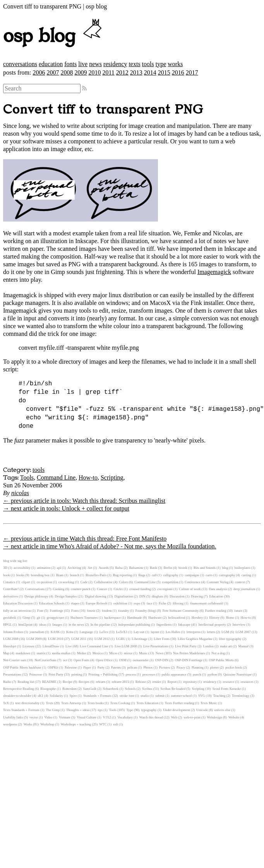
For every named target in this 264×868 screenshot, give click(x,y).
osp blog (54, 36)
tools (148, 64)
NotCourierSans (45, 660)
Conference (193, 582)
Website (234, 717)
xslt (116, 724)
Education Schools (52, 603)
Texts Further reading (180, 703)
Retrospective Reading (19, 689)
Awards (104, 568)
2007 (53, 72)
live (83, 64)
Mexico (98, 653)
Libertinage (140, 639)
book (7, 575)
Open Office (104, 660)
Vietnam (65, 717)
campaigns (192, 575)
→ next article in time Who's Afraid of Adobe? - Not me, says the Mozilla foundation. (110, 546)
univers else (223, 710)
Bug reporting (123, 575)
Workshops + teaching (76, 724)
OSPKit (53, 667)
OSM (123, 660)
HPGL (8, 625)
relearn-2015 (120, 682)
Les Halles (173, 632)
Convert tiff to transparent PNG (103, 110)
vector (34, 717)
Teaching (219, 696)
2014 (150, 72)
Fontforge (57, 611)
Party (101, 667)
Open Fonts (81, 660)
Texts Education (148, 703)
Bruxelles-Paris (96, 575)
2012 (122, 72)
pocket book (234, 667)
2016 (178, 72)
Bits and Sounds (205, 568)
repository (190, 682)
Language (87, 632)
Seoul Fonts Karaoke (227, 689)
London (208, 646)
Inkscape (184, 625)
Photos (148, 667)
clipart (26, 582)
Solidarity (56, 696)
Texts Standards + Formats (21, 710)
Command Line (56, 477)
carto (209, 575)
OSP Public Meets (221, 660)
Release (141, 682)
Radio (7, 682)
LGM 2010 (56, 639)
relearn (100, 682)
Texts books (96, 703)
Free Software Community (181, 611)
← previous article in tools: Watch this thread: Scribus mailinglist (84, 501)
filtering (178, 603)
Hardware (155, 618)
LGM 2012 (102, 639)
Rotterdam (69, 689)
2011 (108, 72)
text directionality (27, 703)
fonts (70, 64)
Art (90, 568)
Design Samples (66, 596)
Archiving (74, 568)
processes (149, 674)
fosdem (107, 611)
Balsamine (136, 568)
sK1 (41, 696)
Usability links (13, 717)
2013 (136, 72)
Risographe (48, 689)
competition (170, 582)
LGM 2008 (11, 639)
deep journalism (244, 589)
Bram (60, 575)
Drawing (197, 596)
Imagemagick (214, 272)
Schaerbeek (111, 689)
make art (226, 646)
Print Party (56, 674)
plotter (214, 667)
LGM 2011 (79, 639)
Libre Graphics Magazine (195, 639)
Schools (130, 689)
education (51, 64)
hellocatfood (177, 618)
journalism (37, 632)
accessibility (22, 568)
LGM (225, 632)
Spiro (73, 696)
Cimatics (9, 582)
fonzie (91, 611)
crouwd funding (140, 589)
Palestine (71, 667)
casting (246, 575)
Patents (116, 667)
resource (228, 682)
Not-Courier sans (15, 660)
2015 (164, 72)
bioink (183, 568)
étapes (75, 603)
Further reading (216, 611)
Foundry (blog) (146, 611)
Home (230, 618)
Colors (123, 582)
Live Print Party (186, 646)
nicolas (20, 493)
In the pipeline (100, 625)
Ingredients (164, 625)
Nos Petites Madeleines (189, 653)
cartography (227, 575)
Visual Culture (87, 717)
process (131, 674)
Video (48, 717)
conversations (20, 64)
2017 (192, 72)
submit (160, 696)
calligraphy (171, 575)
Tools (27, 477)
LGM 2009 (34, 639)
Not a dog (218, 653)
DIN (142, 596)
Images (57, 625)
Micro (113, 653)
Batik (153, 568)
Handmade (135, 618)
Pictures (165, 667)
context (240, 582)
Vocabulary (125, 717)
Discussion (177, 596)
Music (143, 653)
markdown (23, 653)
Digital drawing (95, 596)
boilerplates (243, 568)
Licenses (28, 646)
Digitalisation (124, 596)
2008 (67, 72)
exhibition (120, 603)
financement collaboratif (207, 603)
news (95, 64)
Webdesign (215, 717)
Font (40, 611)
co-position (45, 582)
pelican (132, 667)
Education (216, 596)
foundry (123, 611)
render (157, 682)
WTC (103, 724)
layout (155, 632)
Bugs (142, 575)
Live (69, 646)
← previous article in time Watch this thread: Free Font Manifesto (85, 539)
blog (225, 568)
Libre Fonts (162, 639)
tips (100, 710)
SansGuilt (90, 689)
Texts (49, 703)
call (154, 575)
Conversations (35, 589)
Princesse (36, 674)
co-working (66, 582)
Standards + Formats (97, 696)
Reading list (26, 682)
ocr (65, 660)
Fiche (163, 603)
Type (129, 710)
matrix (41, 653)
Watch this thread (151, 717)
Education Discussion (18, 603)
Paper (87, 667)
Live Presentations (156, 646)
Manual (243, 646)
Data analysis (218, 589)
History (214, 618)
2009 (81, 72)
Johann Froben (13, 632)
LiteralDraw (51, 646)
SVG (202, 696)
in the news (76, 625)
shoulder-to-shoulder (17, 696)
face (150, 603)
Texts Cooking (120, 703)
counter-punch (81, 589)
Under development (177, 710)
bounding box (40, 575)
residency (115, 64)
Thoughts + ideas (78, 710)
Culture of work (190, 589)
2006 (39, 72)
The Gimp (53, 710)
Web (174, 717)
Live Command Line (94, 646)
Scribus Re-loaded (173, 689)
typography (149, 710)
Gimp (26, 618)
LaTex (104, 632)
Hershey (197, 618)
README (49, 682)
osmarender (141, 660)
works (175, 64)
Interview (239, 625)
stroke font (127, 696)
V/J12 (107, 717)
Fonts (75, 611)
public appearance (174, 674)
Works (28, 724)
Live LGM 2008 (126, 646)
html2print (25, 625)
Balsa (119, 568)
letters (211, 632)
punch (197, 674)
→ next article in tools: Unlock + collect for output (66, 508)
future (238, 611)
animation (44, 568)
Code (84, 582)
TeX (6, 703)
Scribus (147, 689)
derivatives (11, 596)
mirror (128, 653)
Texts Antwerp (71, 703)
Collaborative (103, 582)
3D (5, 568)
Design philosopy (36, 596)
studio (145, 696)
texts (134, 64)
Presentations (12, 674)
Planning (198, 667)
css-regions (165, 589)
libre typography (230, 639)
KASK (55, 632)
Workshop (47, 724)
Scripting (112, 477)
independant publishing (134, 625)
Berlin (168, 568)
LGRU (121, 639)
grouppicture (55, 618)
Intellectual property (212, 625)
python (212, 674)
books (20, 575)
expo (137, 603)
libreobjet (10, 646)
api (59, 568)
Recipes (84, 682)
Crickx (118, 589)
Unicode (202, 710)
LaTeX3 (122, 632)
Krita (70, 632)
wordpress (10, 724)
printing (77, 674)
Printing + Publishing (103, 674)
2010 (94, 72)
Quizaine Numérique (238, 674)
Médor (81, 653)
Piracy (181, 667)
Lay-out (139, 632)
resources (247, 682)
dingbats (158, 596)
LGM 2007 (243, 632)
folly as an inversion (17, 611)
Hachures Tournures (84, 618)
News (159, 653)
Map (6, 653)
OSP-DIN (162, 660)
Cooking (58, 589)
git (39, 618)
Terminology (241, 696)
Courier (102, 589)
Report (172, 682)
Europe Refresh (97, 603)
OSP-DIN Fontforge (189, 660)
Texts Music (209, 703)
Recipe (67, 682)
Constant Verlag (218, 582)
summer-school (181, 696)
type (161, 64)
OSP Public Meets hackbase (22, 667)
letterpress (194, 632)
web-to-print (192, 717)
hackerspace (112, 618)
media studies (61, 653)
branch (75, 575)
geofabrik (10, 618)
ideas (43, 625)
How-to (88, 477)
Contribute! (11, 589)
